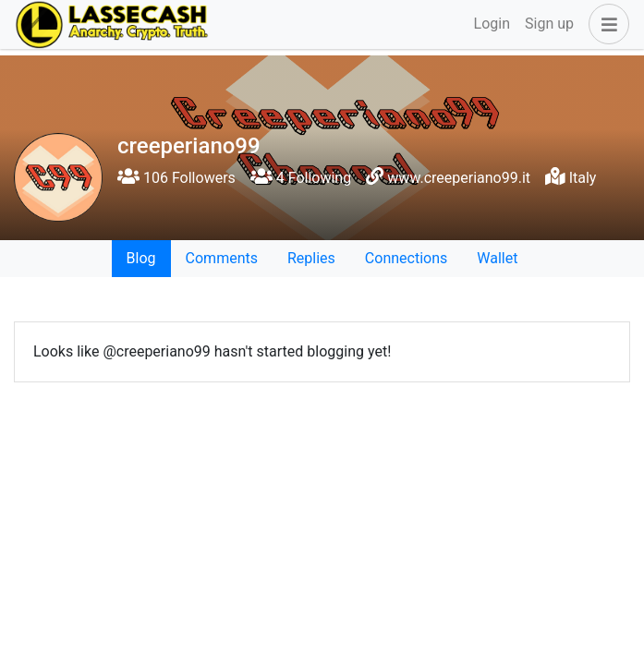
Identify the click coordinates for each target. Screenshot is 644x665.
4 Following (301, 178)
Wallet (497, 258)
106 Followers (176, 178)
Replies (311, 258)
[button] (605, 24)
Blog (141, 258)
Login (492, 24)
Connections (406, 258)
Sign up (549, 24)
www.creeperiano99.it (459, 178)
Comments (222, 258)
